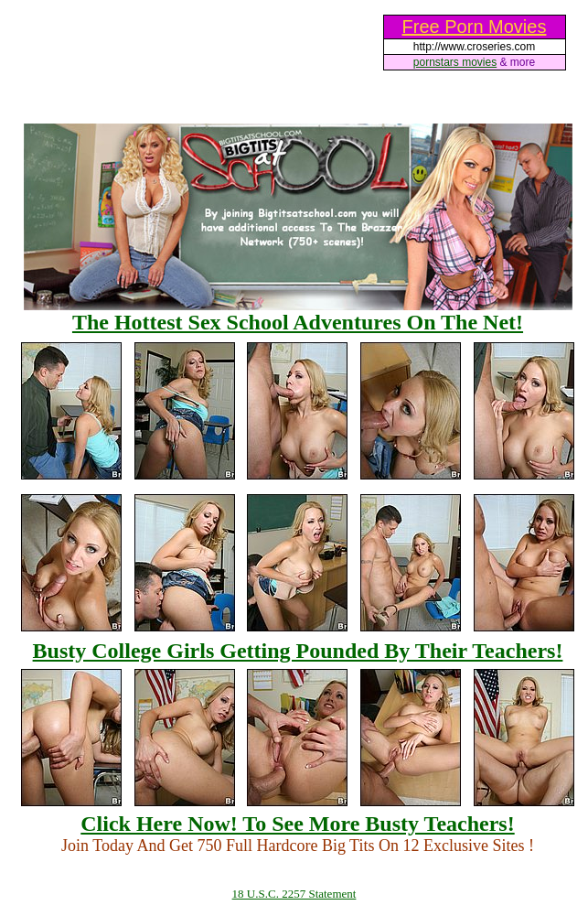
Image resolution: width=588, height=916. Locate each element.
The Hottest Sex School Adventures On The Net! (298, 322)
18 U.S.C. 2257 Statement (294, 894)
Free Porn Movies (475, 27)
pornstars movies (455, 62)
